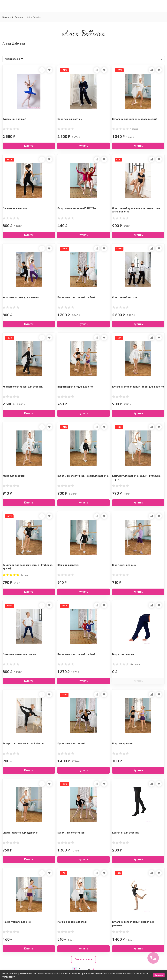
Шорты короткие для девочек (75, 387)
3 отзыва (135, 664)
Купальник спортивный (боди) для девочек (138, 387)
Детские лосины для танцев (19, 654)
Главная (7, 17)
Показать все (83, 959)
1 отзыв (134, 129)
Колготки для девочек (125, 833)
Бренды (19, 17)
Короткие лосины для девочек (21, 297)
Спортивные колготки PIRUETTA (77, 208)
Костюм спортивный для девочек (23, 387)
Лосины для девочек (15, 208)
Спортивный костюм (70, 119)
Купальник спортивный (71, 744)
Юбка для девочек (14, 476)
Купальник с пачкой (14, 119)
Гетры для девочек (123, 654)
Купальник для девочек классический (135, 119)
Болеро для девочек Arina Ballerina (23, 744)
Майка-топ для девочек (17, 922)
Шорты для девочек (124, 565)
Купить (29, 146)
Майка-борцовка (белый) (72, 922)
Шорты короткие (122, 744)
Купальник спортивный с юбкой (76, 297)
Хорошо (159, 975)
